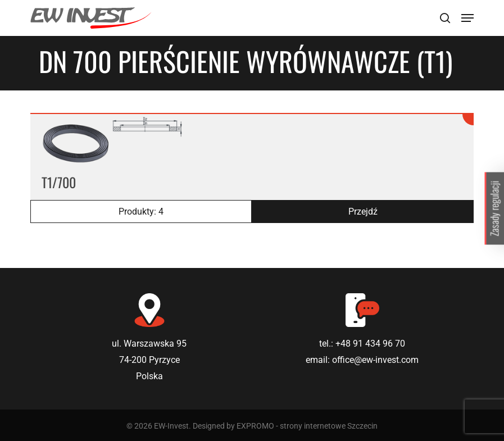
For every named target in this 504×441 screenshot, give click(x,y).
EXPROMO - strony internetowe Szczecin (307, 426)
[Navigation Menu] (467, 18)
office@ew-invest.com (375, 360)
